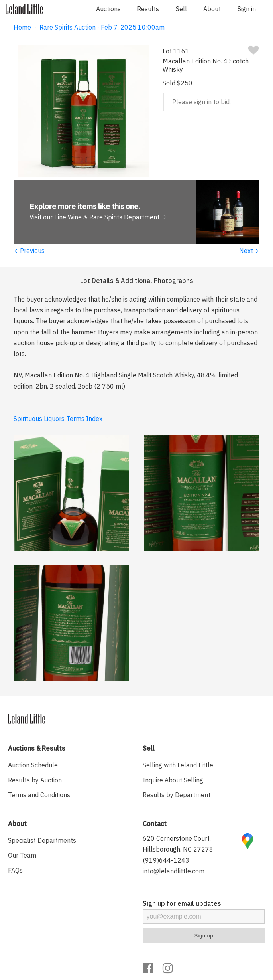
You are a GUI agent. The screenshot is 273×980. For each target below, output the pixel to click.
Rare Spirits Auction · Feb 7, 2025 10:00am (102, 27)
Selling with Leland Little (178, 765)
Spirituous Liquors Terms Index (58, 419)
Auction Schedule (33, 765)
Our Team (22, 855)
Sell (181, 9)
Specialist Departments (42, 840)
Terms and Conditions (39, 795)
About (212, 9)
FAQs (15, 870)
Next (249, 251)
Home (22, 27)
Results (148, 9)
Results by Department (177, 795)
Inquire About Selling (173, 780)
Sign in (247, 9)
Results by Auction (35, 780)
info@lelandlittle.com (174, 871)
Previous (29, 251)
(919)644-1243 (166, 860)
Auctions (108, 9)
